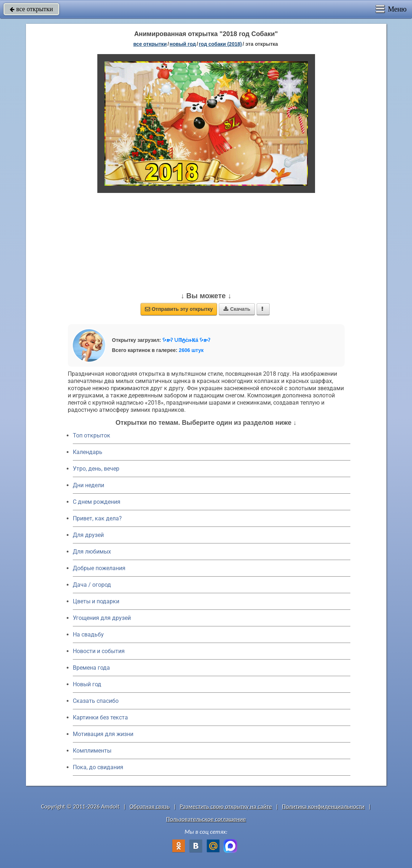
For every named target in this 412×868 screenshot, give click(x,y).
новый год (183, 44)
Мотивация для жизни (103, 734)
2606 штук (191, 350)
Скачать (237, 309)
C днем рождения (97, 502)
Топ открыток (92, 435)
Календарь (88, 452)
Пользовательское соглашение (206, 819)
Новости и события (99, 651)
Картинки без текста (100, 717)
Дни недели (88, 485)
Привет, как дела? (97, 518)
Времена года (91, 668)
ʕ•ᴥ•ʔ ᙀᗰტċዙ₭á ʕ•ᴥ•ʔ (186, 340)
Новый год (87, 684)
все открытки (31, 9)
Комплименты (92, 751)
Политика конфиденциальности (323, 807)
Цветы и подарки (96, 601)
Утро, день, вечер (96, 469)
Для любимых (92, 552)
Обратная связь (150, 807)
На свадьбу (88, 635)
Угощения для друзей (102, 618)
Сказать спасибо (96, 701)
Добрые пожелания (99, 568)
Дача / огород (92, 585)
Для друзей (88, 535)
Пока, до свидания (98, 767)
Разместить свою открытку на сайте (226, 807)
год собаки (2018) (220, 44)
